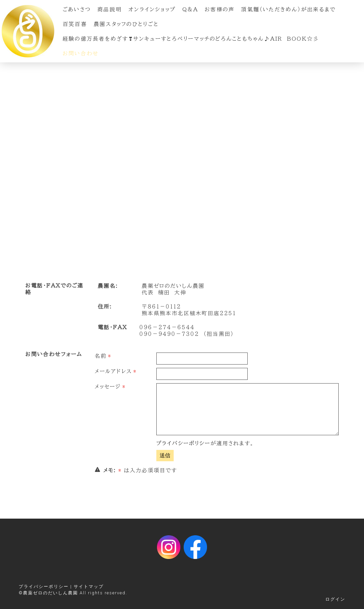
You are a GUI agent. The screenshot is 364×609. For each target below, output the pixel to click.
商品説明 (109, 9)
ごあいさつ (77, 9)
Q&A (190, 9)
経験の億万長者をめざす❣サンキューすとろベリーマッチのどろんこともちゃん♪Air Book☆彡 (191, 39)
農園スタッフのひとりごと (126, 24)
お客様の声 (219, 9)
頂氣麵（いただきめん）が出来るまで (288, 9)
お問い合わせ (81, 53)
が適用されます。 (205, 443)
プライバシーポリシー (183, 443)
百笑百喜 (75, 24)
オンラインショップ (152, 9)
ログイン (335, 599)
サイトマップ (89, 586)
